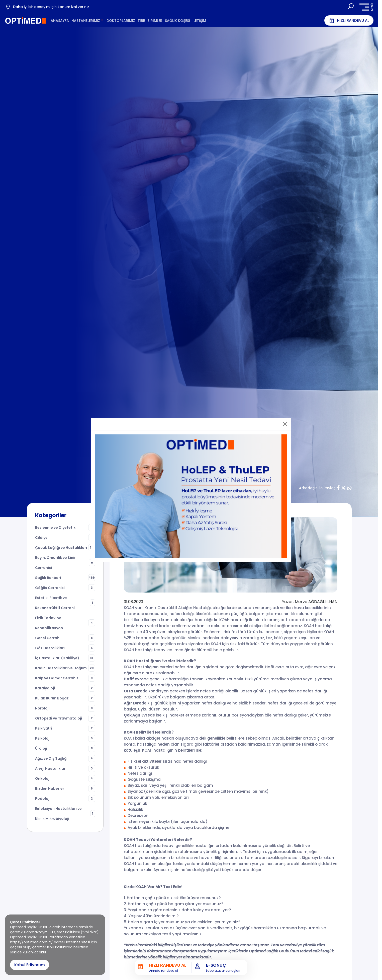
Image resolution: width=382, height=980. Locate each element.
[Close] (285, 424)
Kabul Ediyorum (30, 965)
